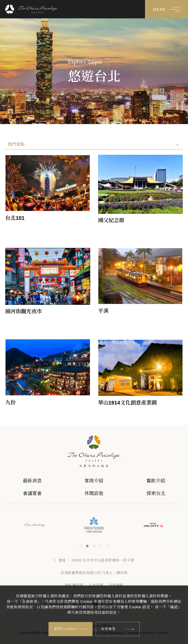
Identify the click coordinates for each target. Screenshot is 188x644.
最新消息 (36, 481)
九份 (10, 402)
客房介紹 (100, 481)
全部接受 (118, 629)
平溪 (103, 311)
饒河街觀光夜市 (24, 311)
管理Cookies (71, 629)
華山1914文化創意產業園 (128, 403)
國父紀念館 (111, 220)
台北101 (15, 218)
